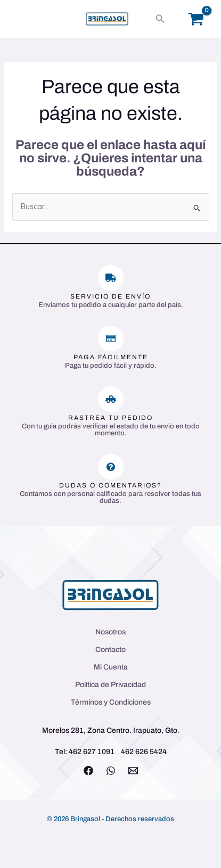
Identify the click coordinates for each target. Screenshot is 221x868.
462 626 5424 (144, 752)
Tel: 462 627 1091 (85, 752)
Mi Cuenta (111, 667)
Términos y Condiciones (111, 702)
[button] (160, 19)
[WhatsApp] (111, 771)
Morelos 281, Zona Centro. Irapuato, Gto (110, 730)
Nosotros (110, 632)
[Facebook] (88, 771)
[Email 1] (133, 771)
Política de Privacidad (110, 685)
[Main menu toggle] (23, 19)
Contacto (110, 650)
